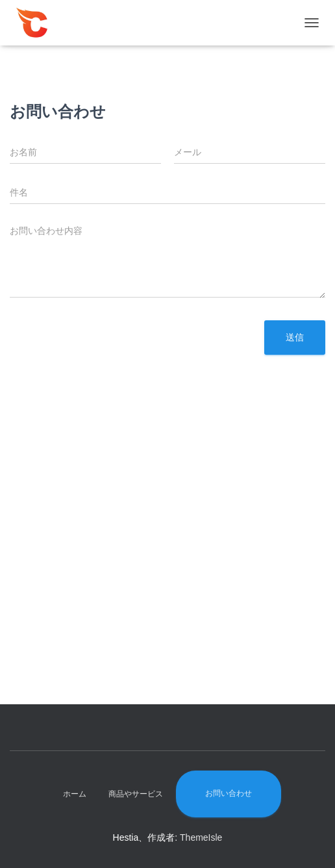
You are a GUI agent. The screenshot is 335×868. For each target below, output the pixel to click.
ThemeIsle (201, 837)
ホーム (75, 794)
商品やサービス (136, 794)
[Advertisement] (167, 552)
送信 (295, 337)
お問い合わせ (229, 793)
